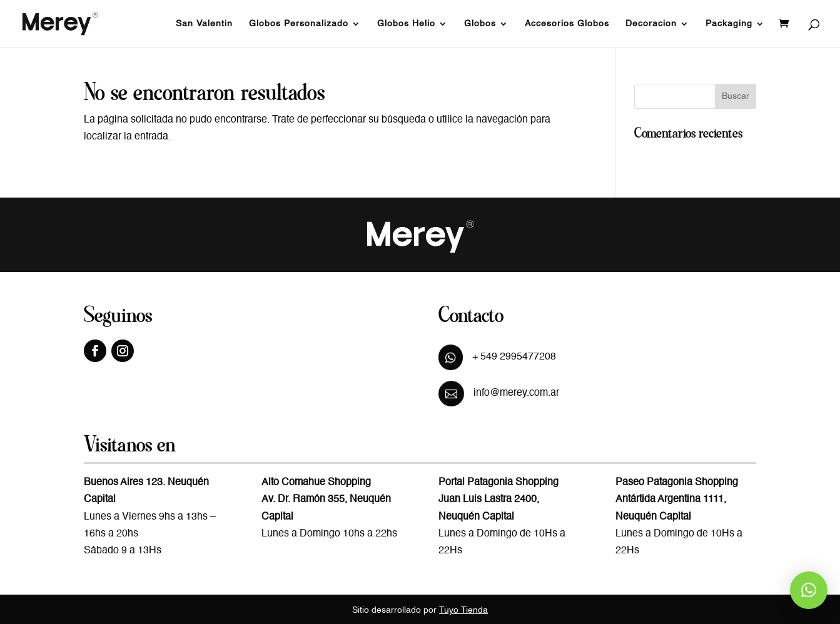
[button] (809, 590)
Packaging (729, 24)
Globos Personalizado (299, 24)
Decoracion (651, 24)
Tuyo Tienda (463, 610)
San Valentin (204, 24)
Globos (480, 24)
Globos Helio (406, 24)
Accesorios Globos (567, 24)
